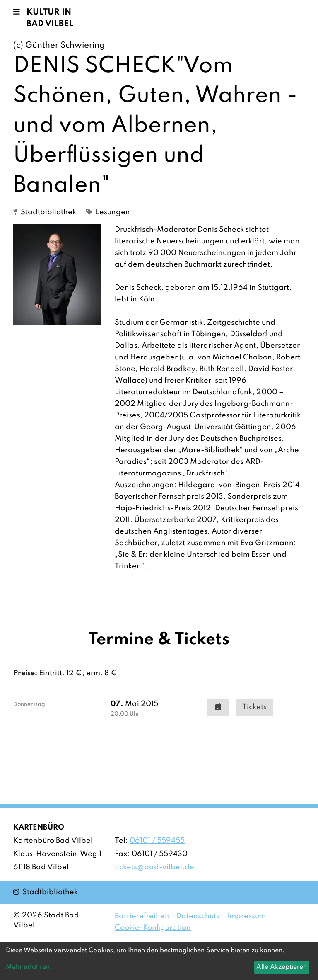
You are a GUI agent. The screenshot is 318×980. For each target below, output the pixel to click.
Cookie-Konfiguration (153, 928)
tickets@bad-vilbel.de (154, 867)
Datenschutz (198, 916)
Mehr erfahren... (31, 967)
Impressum (246, 916)
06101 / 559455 (157, 841)
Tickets (254, 707)
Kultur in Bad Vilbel (50, 18)
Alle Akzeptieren (282, 967)
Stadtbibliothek (46, 891)
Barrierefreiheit (142, 916)
